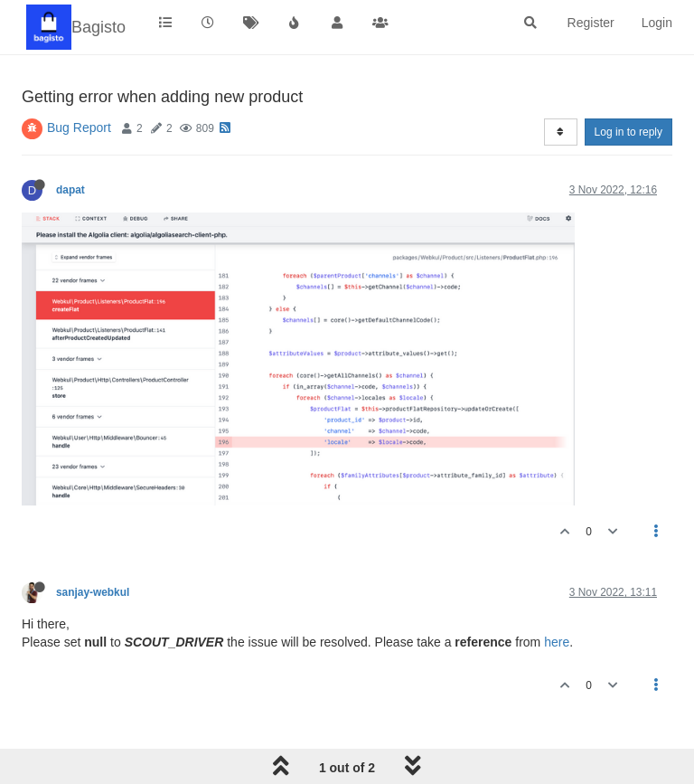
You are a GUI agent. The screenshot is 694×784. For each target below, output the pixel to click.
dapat (70, 190)
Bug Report (79, 128)
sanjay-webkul (93, 592)
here (557, 642)
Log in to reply (628, 132)
